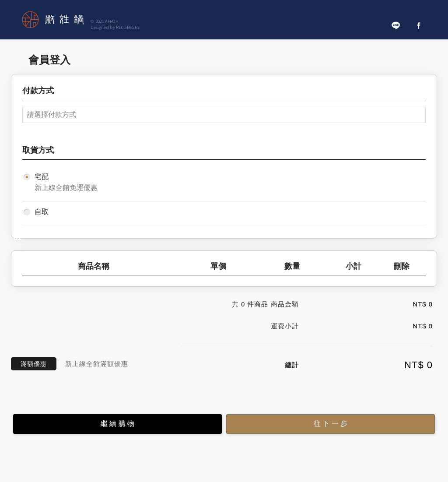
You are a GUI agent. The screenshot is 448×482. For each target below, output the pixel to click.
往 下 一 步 (331, 424)
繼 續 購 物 (117, 424)
